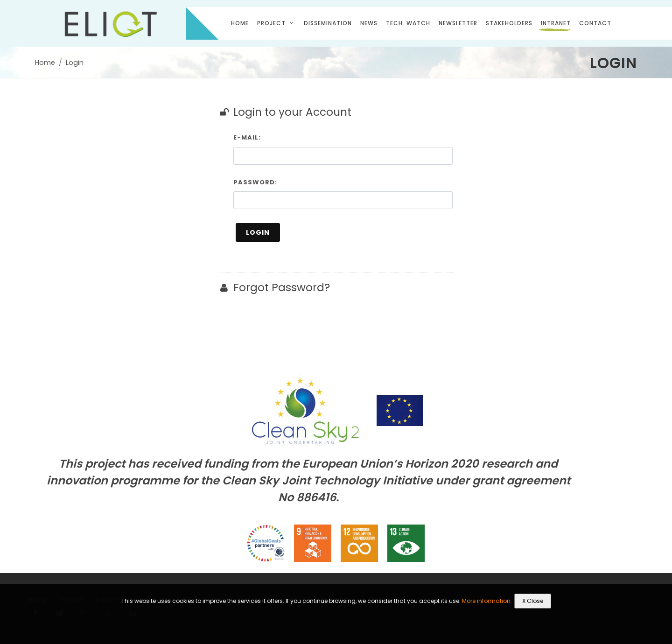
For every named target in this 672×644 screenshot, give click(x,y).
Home (45, 63)
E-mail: (247, 137)
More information (486, 601)
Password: (255, 182)
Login (75, 63)
